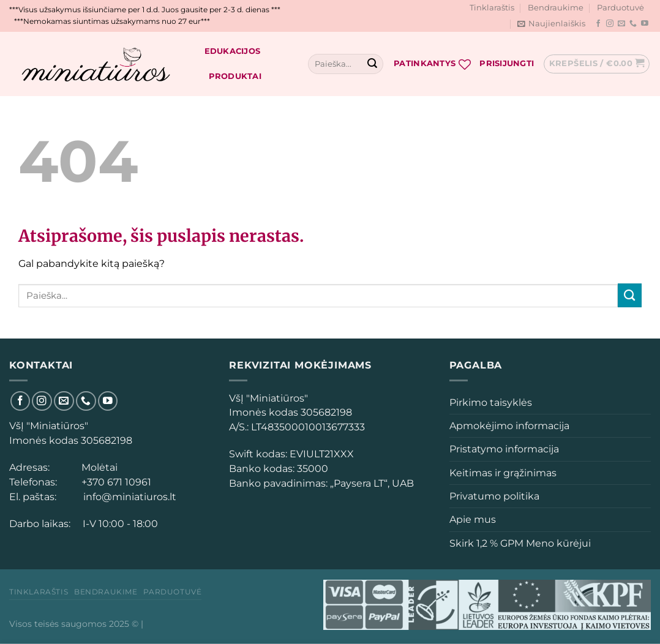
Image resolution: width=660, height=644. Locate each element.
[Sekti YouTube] (645, 24)
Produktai (235, 76)
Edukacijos (233, 51)
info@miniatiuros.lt (129, 497)
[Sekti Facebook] (598, 24)
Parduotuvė (621, 8)
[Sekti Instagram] (610, 24)
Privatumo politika (494, 496)
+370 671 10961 (114, 482)
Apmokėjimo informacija (509, 426)
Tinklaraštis (492, 8)
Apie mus (473, 519)
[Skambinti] (633, 24)
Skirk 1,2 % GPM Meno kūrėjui (520, 543)
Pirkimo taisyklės (491, 402)
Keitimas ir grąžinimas (503, 473)
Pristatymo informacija (504, 449)
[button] (239, 427)
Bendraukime (556, 8)
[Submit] (372, 64)
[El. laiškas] (621, 24)
